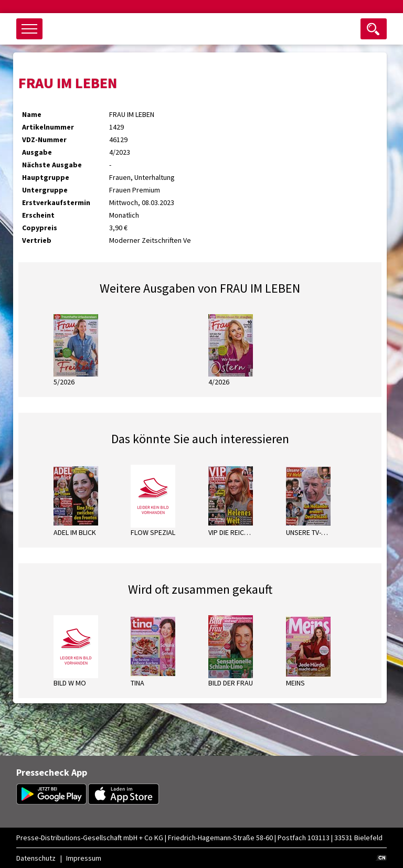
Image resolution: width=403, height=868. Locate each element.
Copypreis (40, 228)
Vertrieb (37, 240)
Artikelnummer (48, 127)
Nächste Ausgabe (52, 165)
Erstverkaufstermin (56, 202)
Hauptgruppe (46, 177)
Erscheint (38, 215)
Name (32, 114)
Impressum (84, 858)
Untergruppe (45, 190)
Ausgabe (37, 152)
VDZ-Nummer (44, 140)
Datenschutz (36, 858)
